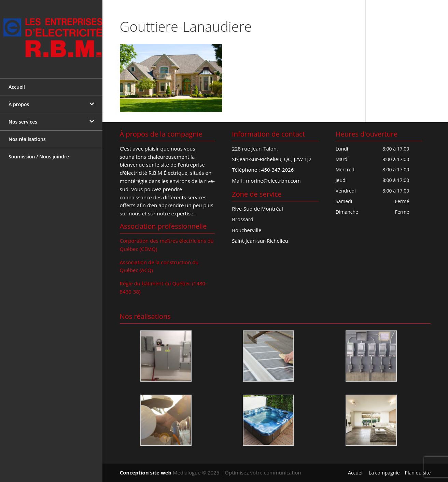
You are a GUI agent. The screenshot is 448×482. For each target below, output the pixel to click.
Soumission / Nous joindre (39, 152)
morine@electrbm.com (273, 181)
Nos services (23, 117)
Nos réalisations (27, 134)
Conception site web (146, 472)
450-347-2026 (277, 170)
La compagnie (384, 473)
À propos (19, 100)
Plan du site (418, 473)
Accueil (17, 82)
